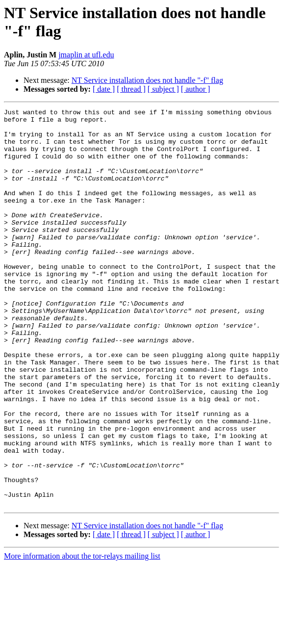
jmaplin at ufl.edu (86, 55)
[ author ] (196, 89)
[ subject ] (163, 89)
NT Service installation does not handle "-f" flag (147, 80)
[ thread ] (131, 89)
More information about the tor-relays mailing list (82, 635)
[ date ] (104, 89)
